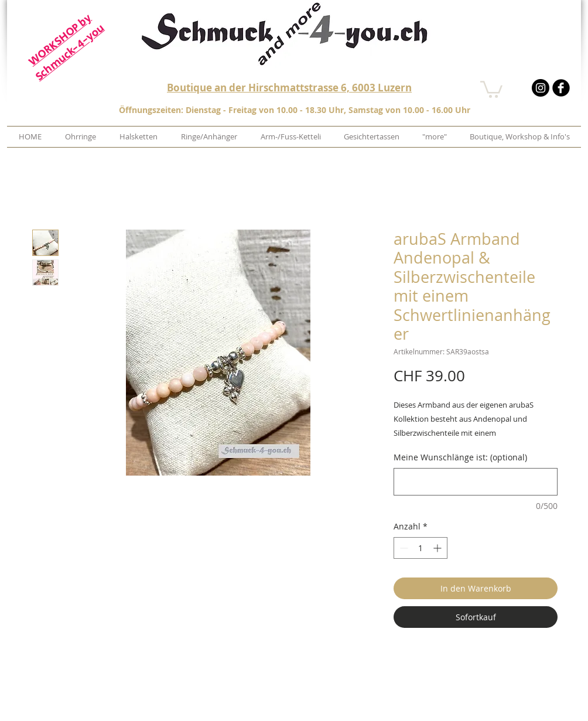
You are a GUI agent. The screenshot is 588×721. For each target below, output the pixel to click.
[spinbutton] (421, 548)
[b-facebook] (561, 88)
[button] (491, 88)
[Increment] (438, 548)
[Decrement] (403, 548)
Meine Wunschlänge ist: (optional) (460, 457)
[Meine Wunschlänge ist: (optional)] (476, 482)
